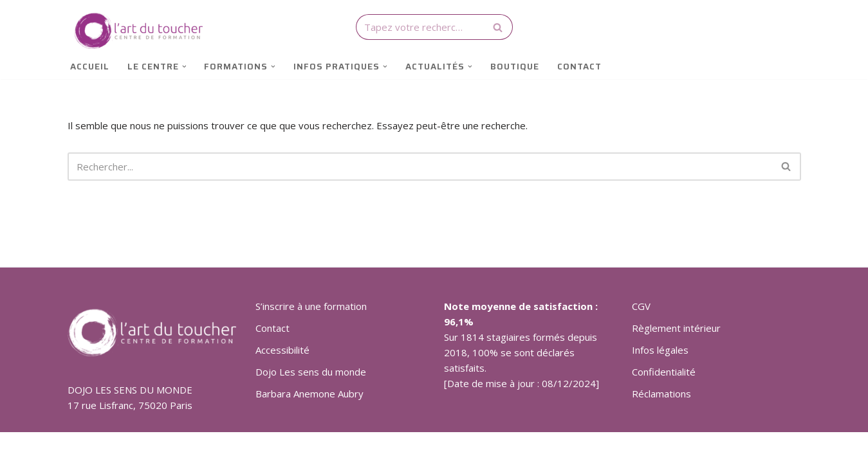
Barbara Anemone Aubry (309, 394)
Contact (579, 67)
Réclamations (661, 394)
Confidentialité (664, 372)
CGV (641, 306)
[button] (184, 67)
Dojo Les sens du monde (311, 372)
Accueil (90, 67)
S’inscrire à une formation (311, 306)
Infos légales (660, 350)
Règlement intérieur (676, 328)
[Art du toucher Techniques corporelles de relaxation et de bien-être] (135, 31)
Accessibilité (282, 350)
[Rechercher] (420, 27)
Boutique (515, 67)
